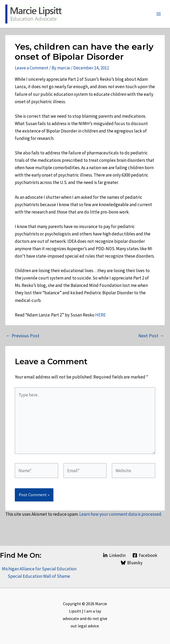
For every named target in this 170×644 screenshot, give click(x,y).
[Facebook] (145, 555)
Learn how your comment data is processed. (121, 514)
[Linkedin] (114, 555)
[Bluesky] (132, 563)
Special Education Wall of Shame (39, 576)
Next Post (151, 336)
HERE (100, 315)
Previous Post (23, 336)
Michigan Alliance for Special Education (39, 569)
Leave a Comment (32, 68)
